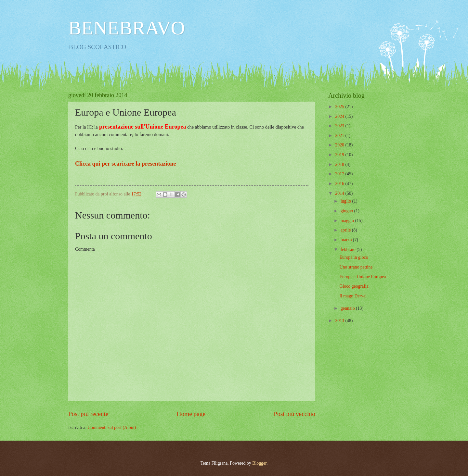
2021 (340, 136)
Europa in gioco (354, 257)
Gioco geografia (354, 286)
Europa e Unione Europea (363, 277)
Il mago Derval (353, 296)
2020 (340, 145)
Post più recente (88, 414)
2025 (340, 107)
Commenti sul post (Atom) (112, 427)
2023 (340, 126)
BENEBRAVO (127, 28)
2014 (340, 193)
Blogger (259, 463)
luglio (346, 201)
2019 (340, 155)
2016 (340, 184)
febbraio (349, 250)
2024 (340, 116)
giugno (347, 211)
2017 (340, 174)
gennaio (348, 308)
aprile (346, 230)
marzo (347, 240)
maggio (348, 221)
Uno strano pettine (356, 267)
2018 (340, 164)
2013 (340, 321)
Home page (191, 414)
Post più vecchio (294, 414)
